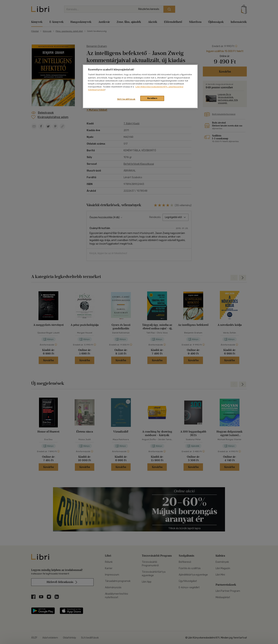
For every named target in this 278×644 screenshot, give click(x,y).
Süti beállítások (126, 99)
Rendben (152, 98)
